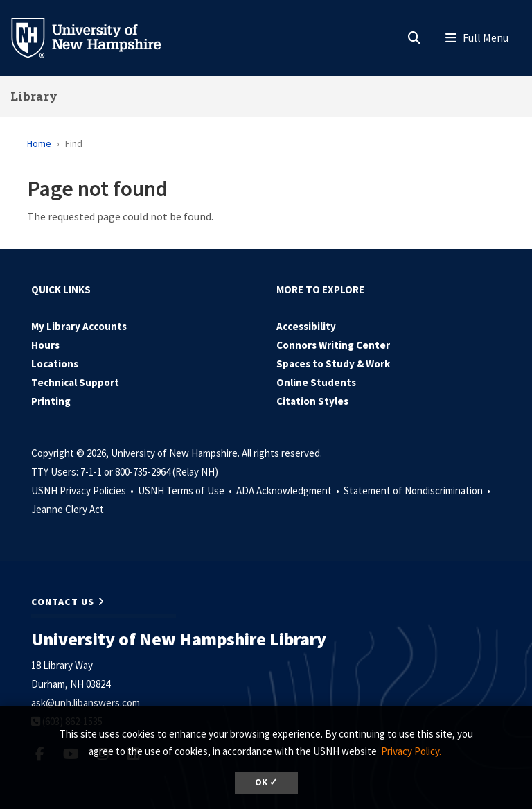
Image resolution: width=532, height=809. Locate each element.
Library (34, 96)
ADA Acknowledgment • (289, 490)
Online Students (316, 382)
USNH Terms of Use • (186, 490)
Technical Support (75, 382)
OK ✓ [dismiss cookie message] (266, 782)
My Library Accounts (79, 326)
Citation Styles (312, 401)
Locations (55, 364)
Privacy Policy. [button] (411, 751)
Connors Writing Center (333, 345)
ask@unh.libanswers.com (86, 703)
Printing (51, 401)
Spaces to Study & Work (333, 364)
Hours (45, 345)
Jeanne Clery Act (68, 509)
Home (39, 143)
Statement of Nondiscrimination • (418, 490)
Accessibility (306, 326)
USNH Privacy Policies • (83, 490)
